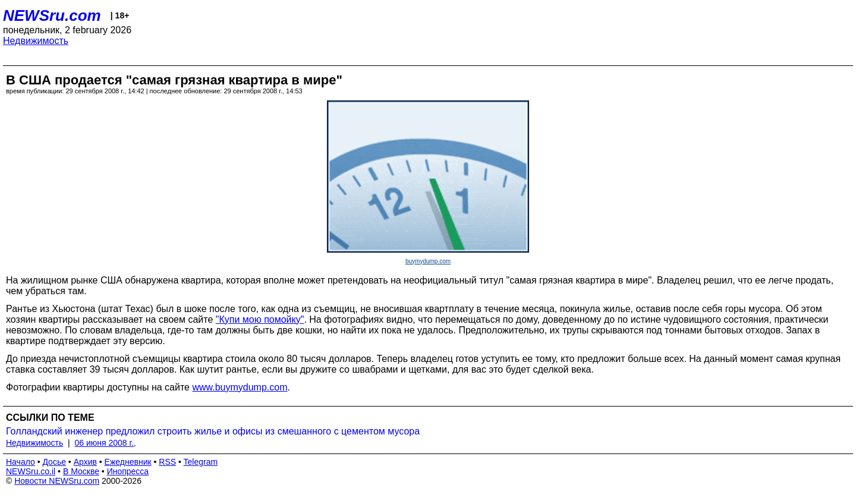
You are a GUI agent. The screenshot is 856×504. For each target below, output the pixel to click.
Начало (21, 462)
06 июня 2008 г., (106, 443)
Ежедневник (128, 462)
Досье (54, 462)
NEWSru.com (52, 15)
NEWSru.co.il (31, 471)
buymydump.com (428, 261)
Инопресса (128, 471)
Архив (85, 462)
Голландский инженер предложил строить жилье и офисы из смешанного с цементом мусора (213, 431)
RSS (167, 462)
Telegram (201, 462)
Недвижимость (36, 41)
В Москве (81, 471)
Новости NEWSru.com (57, 481)
